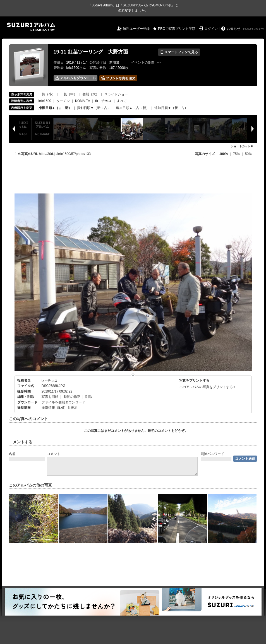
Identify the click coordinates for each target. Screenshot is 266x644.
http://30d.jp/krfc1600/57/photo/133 (65, 154)
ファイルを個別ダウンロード (63, 402)
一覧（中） (69, 94)
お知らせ (234, 29)
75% (237, 154)
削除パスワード (212, 454)
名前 (12, 454)
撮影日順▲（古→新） (55, 108)
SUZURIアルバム (31, 27)
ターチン (63, 101)
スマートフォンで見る (179, 52)
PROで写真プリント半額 (177, 29)
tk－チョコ (50, 381)
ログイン (211, 29)
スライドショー (116, 94)
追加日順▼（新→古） (171, 108)
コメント (54, 454)
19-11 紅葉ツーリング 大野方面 (91, 52)
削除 (89, 397)
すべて (122, 101)
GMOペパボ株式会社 (254, 29)
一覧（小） (47, 94)
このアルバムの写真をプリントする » (207, 387)
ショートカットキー (243, 146)
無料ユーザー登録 (136, 29)
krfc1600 (45, 101)
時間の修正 (72, 397)
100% (223, 154)
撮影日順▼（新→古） (94, 108)
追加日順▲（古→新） (133, 108)
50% (248, 154)
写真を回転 (50, 397)
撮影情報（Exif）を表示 (59, 408)
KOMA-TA (82, 101)
